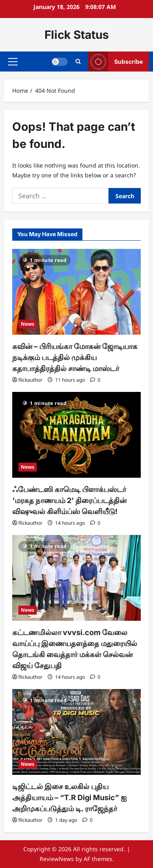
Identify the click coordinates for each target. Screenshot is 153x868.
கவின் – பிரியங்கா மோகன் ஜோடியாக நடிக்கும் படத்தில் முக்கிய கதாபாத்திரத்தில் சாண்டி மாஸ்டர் (75, 357)
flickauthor (30, 380)
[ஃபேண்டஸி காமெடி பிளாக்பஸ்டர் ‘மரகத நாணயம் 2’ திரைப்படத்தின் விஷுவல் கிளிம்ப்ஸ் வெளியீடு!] (76, 435)
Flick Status (77, 35)
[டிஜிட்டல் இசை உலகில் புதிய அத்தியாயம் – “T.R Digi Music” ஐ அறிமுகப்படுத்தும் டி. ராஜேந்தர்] (76, 732)
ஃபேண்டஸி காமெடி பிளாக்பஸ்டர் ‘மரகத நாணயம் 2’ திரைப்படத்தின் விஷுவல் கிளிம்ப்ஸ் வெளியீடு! (69, 500)
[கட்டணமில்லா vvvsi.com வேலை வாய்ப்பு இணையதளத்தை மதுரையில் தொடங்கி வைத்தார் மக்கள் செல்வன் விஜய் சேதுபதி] (76, 578)
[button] (13, 62)
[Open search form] (78, 62)
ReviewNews (57, 859)
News (28, 324)
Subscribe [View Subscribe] (115, 62)
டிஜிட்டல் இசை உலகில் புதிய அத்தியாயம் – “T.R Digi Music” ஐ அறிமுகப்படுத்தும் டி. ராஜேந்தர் (69, 798)
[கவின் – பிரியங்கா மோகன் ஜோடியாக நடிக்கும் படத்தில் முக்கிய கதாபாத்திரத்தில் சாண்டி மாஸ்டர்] (76, 292)
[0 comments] (95, 380)
